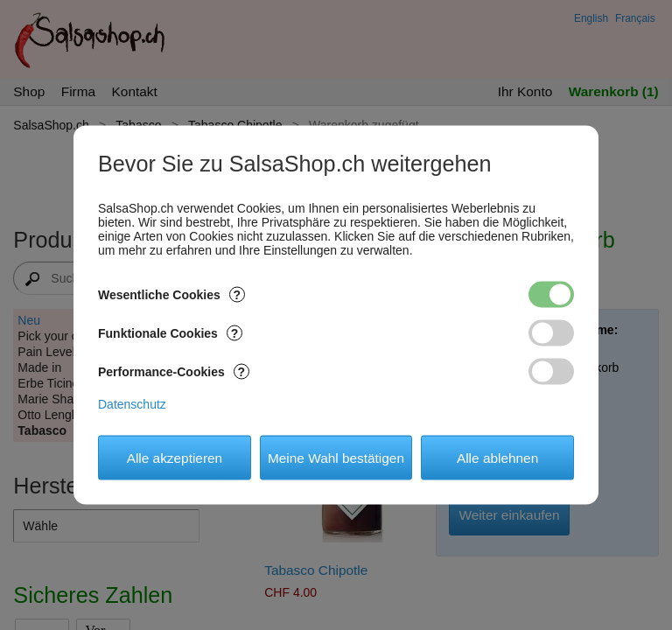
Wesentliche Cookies (171, 295)
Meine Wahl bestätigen (336, 457)
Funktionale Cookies (170, 333)
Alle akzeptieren (175, 457)
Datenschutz (132, 404)
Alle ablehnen (497, 457)
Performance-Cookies (174, 372)
